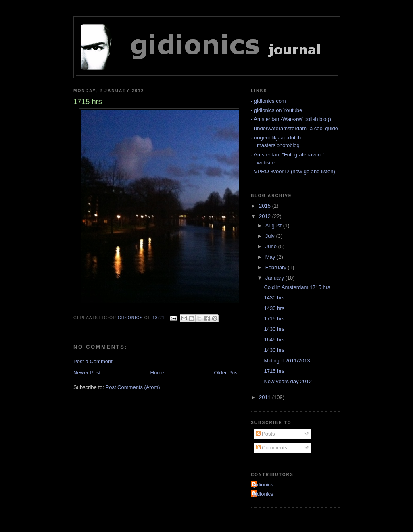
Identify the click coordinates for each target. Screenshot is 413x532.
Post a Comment (93, 361)
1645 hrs (274, 340)
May (271, 257)
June (272, 246)
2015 (266, 206)
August (274, 225)
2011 (266, 397)
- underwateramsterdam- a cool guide (294, 128)
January (275, 278)
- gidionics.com (268, 101)
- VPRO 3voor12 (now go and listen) (293, 171)
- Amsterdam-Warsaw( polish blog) (291, 119)
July (271, 236)
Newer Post (87, 373)
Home (157, 373)
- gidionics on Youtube (276, 110)
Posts (265, 434)
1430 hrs (274, 298)
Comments (271, 448)
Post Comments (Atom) (133, 387)
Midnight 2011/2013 (287, 361)
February (277, 267)
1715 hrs (274, 319)
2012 (266, 216)
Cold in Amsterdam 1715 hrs (297, 287)
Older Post (226, 373)
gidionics (263, 485)
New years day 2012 (288, 381)
